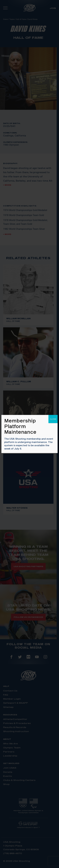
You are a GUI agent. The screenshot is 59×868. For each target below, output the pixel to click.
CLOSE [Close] (53, 419)
